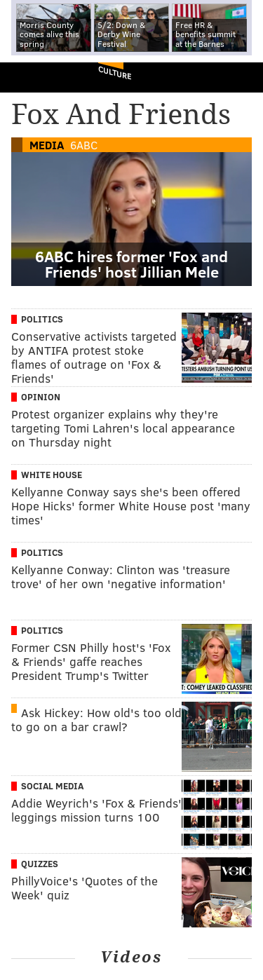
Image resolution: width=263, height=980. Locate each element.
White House (52, 475)
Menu (241, 77)
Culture (115, 73)
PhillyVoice (34, 77)
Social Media (52, 786)
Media (47, 145)
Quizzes (40, 864)
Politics (42, 319)
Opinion (41, 397)
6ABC (84, 145)
